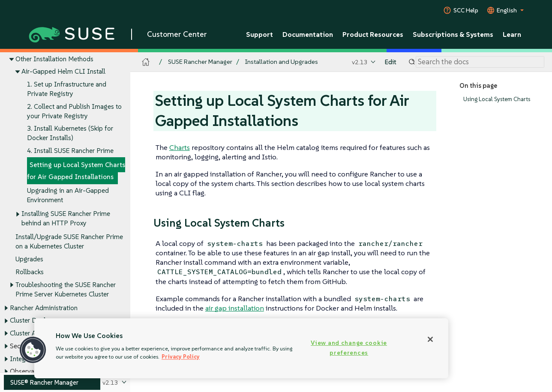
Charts (180, 147)
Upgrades (29, 259)
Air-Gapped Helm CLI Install (63, 72)
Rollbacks (30, 272)
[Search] (480, 62)
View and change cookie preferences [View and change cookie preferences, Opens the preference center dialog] (349, 348)
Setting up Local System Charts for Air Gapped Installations (76, 171)
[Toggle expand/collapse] (12, 59)
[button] (33, 350)
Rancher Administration (44, 308)
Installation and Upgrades (281, 62)
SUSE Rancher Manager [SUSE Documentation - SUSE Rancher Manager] (200, 62)
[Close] (430, 339)
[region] (241, 348)
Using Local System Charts (497, 99)
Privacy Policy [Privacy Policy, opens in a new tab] (181, 357)
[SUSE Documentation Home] (146, 62)
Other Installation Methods (54, 59)
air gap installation (235, 308)
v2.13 (360, 62)
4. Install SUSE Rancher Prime (70, 151)
